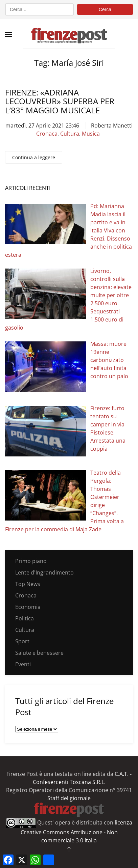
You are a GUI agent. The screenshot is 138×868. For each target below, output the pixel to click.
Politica (25, 618)
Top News (28, 584)
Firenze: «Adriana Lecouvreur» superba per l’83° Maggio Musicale (60, 101)
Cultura (70, 134)
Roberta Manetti (112, 125)
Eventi (23, 664)
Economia (28, 607)
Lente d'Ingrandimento (44, 572)
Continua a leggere (34, 157)
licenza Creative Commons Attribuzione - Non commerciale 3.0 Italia (76, 831)
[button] (8, 34)
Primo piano (31, 561)
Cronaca (47, 134)
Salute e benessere (39, 653)
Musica (91, 134)
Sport (22, 641)
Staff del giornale (69, 798)
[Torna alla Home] (69, 32)
